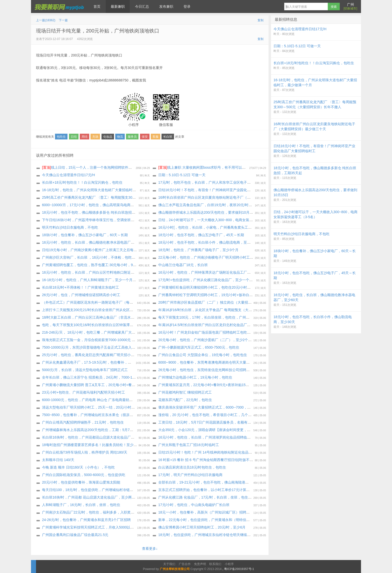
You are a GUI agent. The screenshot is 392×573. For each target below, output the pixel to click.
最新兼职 (118, 6)
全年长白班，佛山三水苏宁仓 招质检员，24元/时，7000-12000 (91, 377)
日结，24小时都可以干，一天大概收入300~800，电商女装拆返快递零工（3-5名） (222, 220)
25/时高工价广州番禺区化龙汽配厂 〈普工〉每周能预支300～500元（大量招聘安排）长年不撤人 (117, 197)
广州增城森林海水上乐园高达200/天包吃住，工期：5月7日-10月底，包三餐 (101, 430)
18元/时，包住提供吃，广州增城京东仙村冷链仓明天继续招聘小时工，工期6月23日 (223, 535)
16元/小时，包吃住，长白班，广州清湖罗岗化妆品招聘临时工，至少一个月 (217, 437)
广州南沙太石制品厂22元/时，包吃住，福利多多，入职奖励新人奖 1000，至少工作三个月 (112, 512)
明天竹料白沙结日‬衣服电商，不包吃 (70, 227)
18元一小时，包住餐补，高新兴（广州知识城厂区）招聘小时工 (207, 512)
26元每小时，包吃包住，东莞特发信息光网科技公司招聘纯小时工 (209, 370)
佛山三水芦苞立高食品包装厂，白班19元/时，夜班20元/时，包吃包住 (212, 205)
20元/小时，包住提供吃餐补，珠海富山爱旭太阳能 (81, 482)
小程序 (229, 564)
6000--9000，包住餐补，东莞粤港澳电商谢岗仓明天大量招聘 (206, 362)
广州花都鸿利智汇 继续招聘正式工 (185, 392)
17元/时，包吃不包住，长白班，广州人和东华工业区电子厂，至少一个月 (215, 182)
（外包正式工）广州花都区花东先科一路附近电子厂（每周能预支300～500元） (104, 302)
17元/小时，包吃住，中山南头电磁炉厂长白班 (194, 505)
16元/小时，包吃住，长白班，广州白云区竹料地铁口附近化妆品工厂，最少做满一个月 (109, 272)
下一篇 (63, 20)
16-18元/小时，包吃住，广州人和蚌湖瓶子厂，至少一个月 (87, 280)
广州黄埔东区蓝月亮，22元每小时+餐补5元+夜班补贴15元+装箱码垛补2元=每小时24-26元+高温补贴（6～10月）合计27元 (254, 385)
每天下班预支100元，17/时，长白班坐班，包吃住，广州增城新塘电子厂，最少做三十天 (227, 317)
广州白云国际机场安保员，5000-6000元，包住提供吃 (84, 475)
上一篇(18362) (46, 20)
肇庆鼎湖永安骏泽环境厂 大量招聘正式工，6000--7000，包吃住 (208, 407)
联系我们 (215, 564)
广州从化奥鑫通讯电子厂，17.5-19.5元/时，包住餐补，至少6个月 (93, 362)
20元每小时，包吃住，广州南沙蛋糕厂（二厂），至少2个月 (205, 340)
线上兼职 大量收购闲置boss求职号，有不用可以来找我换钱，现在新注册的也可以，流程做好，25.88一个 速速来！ (252, 167)
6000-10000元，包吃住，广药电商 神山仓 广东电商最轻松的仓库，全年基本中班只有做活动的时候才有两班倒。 (129, 400)
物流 (120, 137)
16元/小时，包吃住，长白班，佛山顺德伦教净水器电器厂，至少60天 (95, 242)
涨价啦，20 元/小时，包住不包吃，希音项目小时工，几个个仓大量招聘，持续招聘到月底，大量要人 (236, 415)
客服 (155, 137)
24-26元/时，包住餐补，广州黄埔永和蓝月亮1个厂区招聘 (86, 520)
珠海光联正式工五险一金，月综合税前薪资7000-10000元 (87, 340)
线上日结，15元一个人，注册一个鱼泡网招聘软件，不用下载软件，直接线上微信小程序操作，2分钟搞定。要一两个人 (139, 167)
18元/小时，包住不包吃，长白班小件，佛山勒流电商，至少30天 (208, 242)
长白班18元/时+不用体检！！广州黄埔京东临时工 (80, 287)
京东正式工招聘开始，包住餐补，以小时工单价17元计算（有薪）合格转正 (216, 490)
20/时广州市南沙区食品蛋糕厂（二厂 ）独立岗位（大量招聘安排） (210, 302)
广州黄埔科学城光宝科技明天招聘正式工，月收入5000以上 (88, 527)
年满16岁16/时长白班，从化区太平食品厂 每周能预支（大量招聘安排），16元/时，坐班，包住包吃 (235, 310)
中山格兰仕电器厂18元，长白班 (183, 265)
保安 (145, 137)
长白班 (168, 137)
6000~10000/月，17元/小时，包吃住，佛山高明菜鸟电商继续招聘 (93, 205)
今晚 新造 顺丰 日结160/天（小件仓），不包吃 (78, 467)
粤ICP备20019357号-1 (239, 569)
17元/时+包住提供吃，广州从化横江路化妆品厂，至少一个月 (205, 280)
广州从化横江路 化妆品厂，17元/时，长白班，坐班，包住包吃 (207, 497)
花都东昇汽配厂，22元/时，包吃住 (185, 400)
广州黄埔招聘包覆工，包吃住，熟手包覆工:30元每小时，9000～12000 (97, 265)
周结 (84, 137)
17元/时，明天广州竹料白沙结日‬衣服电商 (190, 475)
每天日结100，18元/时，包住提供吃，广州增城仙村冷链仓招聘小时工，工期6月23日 (108, 490)
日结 (74, 137)
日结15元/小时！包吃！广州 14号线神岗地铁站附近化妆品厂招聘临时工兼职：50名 (223, 452)
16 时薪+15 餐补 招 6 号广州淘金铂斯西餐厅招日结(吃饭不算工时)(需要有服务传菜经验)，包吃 (232, 460)
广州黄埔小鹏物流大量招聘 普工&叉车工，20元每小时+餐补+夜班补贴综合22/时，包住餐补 (113, 385)
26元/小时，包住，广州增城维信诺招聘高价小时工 (81, 295)
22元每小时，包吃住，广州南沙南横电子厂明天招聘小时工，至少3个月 (214, 257)
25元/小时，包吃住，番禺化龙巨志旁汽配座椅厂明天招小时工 (90, 355)
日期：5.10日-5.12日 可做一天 (182, 175)
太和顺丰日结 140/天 (58, 460)
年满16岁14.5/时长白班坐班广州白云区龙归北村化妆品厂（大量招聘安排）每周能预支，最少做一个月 (238, 325)
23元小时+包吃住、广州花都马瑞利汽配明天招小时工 (83, 392)
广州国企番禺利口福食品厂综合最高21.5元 (75, 535)
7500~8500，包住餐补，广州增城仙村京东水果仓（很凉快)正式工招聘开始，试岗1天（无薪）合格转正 (122, 415)
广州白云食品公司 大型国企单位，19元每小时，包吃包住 (203, 355)
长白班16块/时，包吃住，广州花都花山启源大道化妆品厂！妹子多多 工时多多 (103, 437)
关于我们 (169, 564)
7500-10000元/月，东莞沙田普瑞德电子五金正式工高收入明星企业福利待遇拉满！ (106, 347)
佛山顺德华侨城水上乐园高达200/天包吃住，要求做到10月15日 (207, 212)
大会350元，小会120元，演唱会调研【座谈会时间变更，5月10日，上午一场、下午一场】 (228, 430)
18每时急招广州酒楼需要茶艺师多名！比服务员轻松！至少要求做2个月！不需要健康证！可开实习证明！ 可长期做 (131, 445)
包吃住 (61, 137)
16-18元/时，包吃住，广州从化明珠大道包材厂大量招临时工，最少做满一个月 (103, 190)
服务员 (132, 137)
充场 (95, 137)
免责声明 (200, 564)
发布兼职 (166, 6)
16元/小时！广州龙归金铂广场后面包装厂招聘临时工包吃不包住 (208, 332)
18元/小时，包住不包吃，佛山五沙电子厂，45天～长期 (201, 235)
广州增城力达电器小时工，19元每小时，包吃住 (195, 377)
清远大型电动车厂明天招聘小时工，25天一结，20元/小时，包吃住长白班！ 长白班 (106, 407)
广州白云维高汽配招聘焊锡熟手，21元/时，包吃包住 (83, 422)
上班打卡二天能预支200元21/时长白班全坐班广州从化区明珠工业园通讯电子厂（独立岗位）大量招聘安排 (124, 310)
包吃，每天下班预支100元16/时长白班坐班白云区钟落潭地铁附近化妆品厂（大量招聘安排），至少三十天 (124, 325)
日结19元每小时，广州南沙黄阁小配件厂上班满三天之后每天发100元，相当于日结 (106, 250)
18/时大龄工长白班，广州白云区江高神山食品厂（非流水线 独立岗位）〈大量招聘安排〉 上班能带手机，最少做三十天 (135, 317)
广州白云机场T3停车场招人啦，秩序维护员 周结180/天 (85, 452)
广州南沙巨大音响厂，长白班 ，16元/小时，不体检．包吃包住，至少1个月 (100, 257)
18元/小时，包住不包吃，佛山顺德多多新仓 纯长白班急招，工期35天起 (98, 212)
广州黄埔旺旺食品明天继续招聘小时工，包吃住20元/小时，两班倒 (210, 287)
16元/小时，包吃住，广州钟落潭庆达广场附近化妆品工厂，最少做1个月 (214, 272)
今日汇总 (142, 6)
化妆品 (108, 137)
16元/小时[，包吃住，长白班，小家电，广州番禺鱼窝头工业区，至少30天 (216, 227)
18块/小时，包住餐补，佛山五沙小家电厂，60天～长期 (85, 235)
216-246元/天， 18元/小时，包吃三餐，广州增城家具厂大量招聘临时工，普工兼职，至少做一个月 (118, 332)
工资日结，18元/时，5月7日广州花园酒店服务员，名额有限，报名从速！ (215, 422)
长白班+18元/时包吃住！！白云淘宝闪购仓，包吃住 (82, 182)
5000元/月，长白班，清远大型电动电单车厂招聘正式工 (85, 370)
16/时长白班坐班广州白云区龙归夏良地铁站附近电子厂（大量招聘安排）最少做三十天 (225, 197)
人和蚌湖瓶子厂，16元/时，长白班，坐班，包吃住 (81, 505)
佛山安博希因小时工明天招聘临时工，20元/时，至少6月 (202, 527)
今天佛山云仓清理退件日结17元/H (68, 175)
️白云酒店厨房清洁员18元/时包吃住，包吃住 (192, 467)
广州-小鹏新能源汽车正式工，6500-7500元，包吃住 (199, 347)
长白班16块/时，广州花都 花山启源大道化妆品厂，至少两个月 (90, 497)
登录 (187, 6)
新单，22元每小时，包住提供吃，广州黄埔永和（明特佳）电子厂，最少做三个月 (221, 520)
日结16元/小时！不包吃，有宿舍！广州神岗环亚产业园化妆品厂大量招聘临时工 (220, 190)
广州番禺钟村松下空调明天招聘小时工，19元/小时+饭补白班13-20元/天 (214, 295)
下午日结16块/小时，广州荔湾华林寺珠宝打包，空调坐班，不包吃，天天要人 (102, 220)
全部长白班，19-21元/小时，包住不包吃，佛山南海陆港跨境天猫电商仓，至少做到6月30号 (229, 482)
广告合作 (185, 564)
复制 (260, 20)
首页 (97, 6)
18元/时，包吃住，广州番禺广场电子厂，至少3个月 (198, 250)
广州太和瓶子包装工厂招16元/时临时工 (189, 445)
